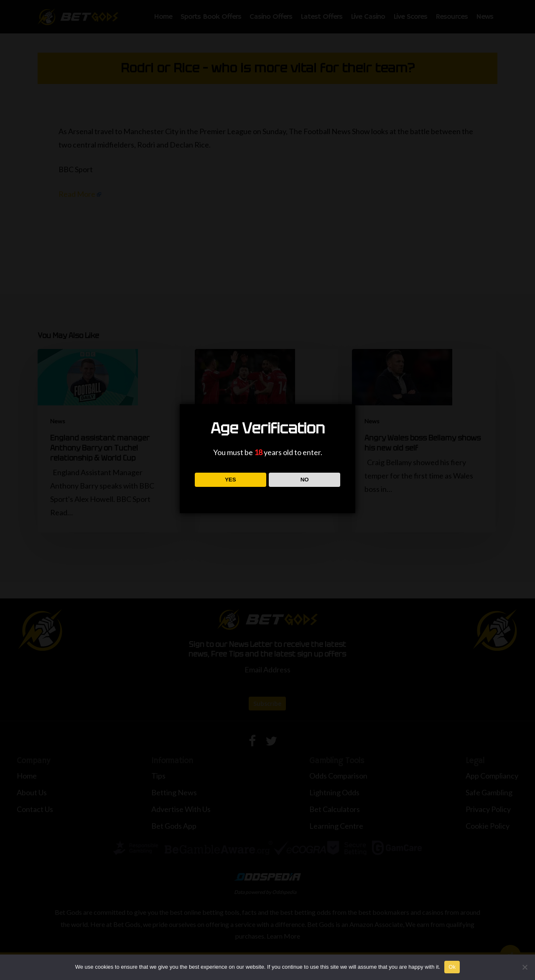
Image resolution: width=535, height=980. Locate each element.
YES (231, 480)
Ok (452, 967)
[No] (525, 967)
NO (305, 480)
